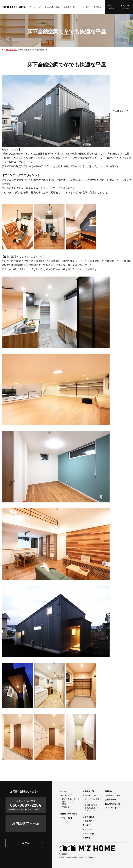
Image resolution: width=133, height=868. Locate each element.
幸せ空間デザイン (92, 805)
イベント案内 (66, 818)
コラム (26, 843)
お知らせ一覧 (111, 800)
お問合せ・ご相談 (113, 796)
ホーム (63, 791)
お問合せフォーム (26, 823)
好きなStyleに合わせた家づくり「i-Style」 (71, 801)
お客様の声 (87, 821)
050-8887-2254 (26, 805)
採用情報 (86, 838)
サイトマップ (111, 808)
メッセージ (87, 829)
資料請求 (109, 791)
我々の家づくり (89, 796)
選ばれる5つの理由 (68, 814)
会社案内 (86, 825)
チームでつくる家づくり (93, 800)
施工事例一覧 (88, 791)
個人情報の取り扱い (114, 804)
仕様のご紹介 (88, 817)
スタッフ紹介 (88, 834)
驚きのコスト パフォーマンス (91, 809)
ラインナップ (66, 796)
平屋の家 (66, 807)
